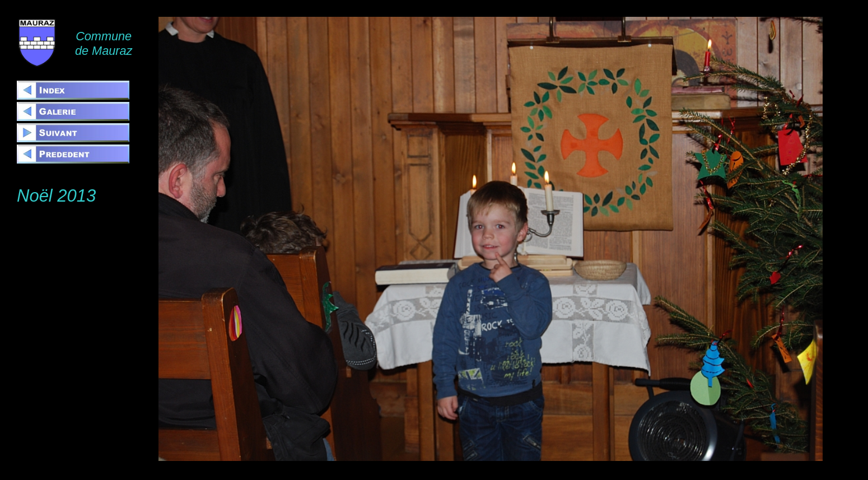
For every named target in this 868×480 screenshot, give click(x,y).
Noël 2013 (56, 196)
